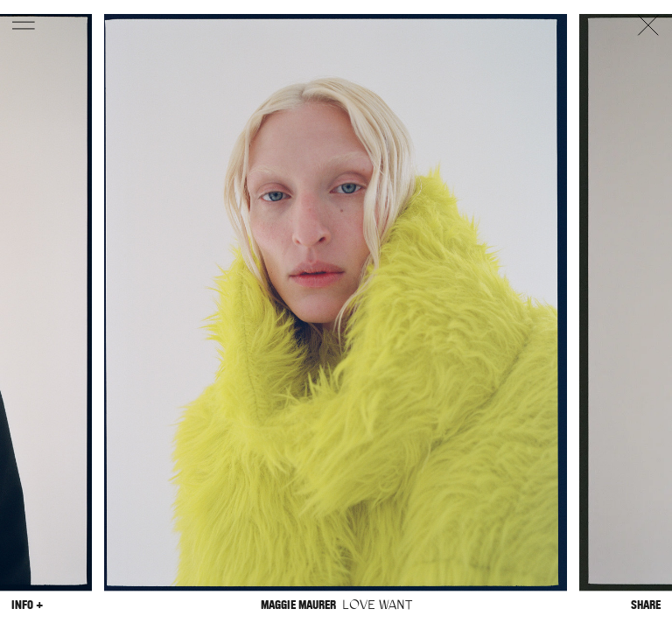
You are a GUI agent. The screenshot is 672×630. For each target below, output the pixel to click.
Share (646, 605)
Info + (27, 605)
